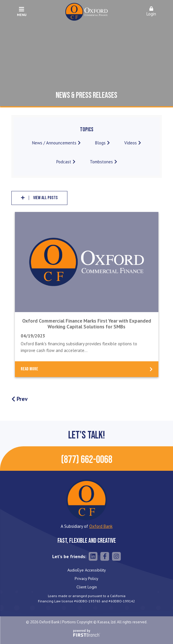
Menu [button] (22, 12)
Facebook (105, 556)
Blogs (100, 143)
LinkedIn (93, 556)
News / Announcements (54, 143)
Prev (22, 399)
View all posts (46, 198)
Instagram (116, 556)
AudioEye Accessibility (87, 570)
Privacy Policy (86, 578)
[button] (151, 12)
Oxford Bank (101, 526)
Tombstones (101, 162)
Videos (131, 143)
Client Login (87, 587)
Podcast (64, 162)
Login (151, 11)
